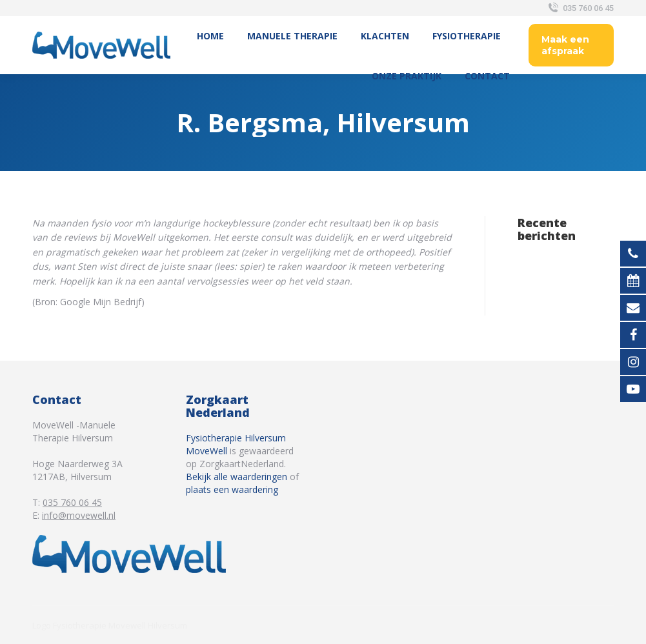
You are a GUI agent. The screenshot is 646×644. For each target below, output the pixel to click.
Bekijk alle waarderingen (237, 477)
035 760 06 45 (580, 8)
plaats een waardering (232, 489)
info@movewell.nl (79, 515)
